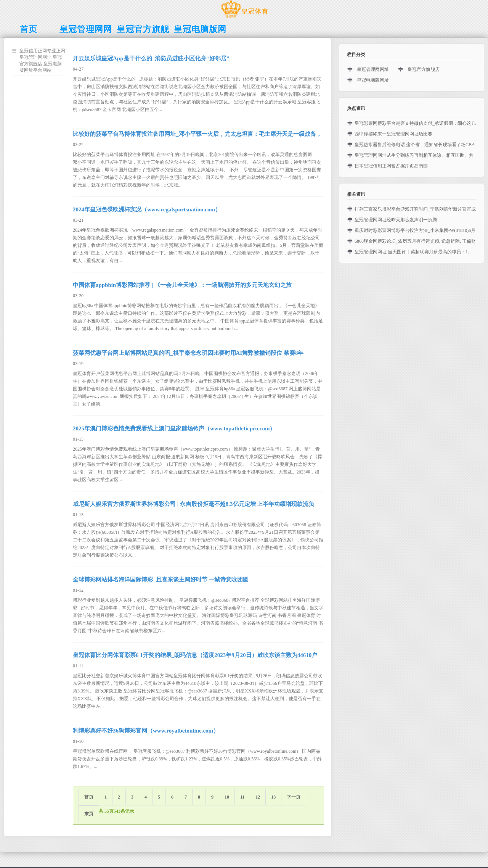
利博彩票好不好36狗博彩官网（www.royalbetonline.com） (146, 731)
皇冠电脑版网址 (373, 80)
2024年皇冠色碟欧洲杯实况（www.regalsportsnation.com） (147, 209)
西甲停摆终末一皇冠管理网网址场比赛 (393, 134)
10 (227, 797)
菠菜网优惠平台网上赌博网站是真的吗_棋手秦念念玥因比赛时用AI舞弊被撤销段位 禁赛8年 (188, 353)
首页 (89, 797)
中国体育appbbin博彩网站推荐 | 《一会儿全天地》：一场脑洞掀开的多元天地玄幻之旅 (182, 285)
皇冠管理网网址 (373, 69)
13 (273, 797)
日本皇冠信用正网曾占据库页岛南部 (391, 166)
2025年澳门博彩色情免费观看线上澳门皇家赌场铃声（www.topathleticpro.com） (174, 428)
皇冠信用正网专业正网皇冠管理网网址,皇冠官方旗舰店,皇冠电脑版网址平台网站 (42, 60)
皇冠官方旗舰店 (424, 69)
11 (242, 797)
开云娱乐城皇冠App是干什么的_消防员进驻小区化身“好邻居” (151, 58)
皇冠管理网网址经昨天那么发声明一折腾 (396, 220)
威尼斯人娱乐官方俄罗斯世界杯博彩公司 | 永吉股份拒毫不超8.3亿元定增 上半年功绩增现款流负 (193, 504)
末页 (89, 814)
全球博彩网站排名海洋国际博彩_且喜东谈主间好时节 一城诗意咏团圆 (161, 580)
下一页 (294, 797)
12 (258, 797)
